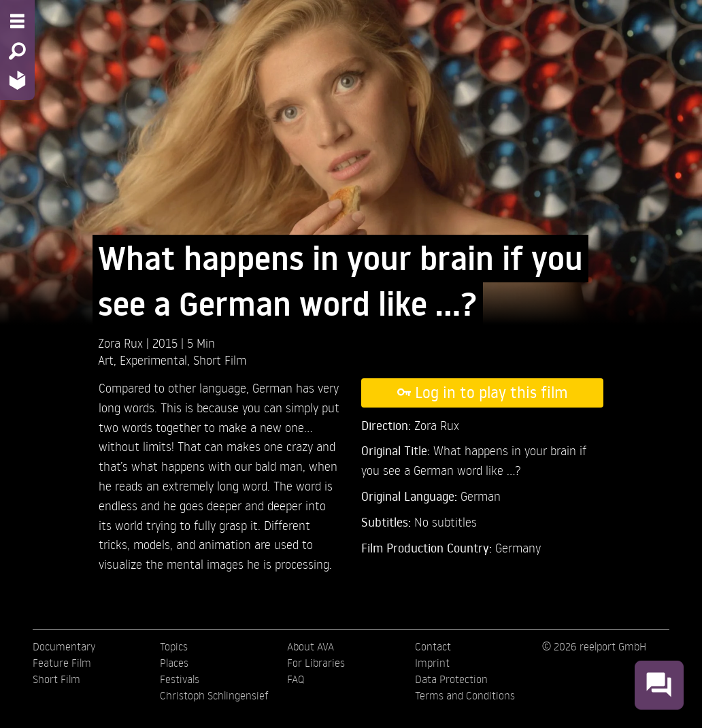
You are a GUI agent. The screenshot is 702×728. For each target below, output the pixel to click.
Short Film (220, 360)
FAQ (296, 679)
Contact (433, 646)
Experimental (153, 360)
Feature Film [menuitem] (62, 663)
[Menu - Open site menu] (17, 21)
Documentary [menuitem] (64, 646)
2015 (167, 343)
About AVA (311, 646)
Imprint (432, 663)
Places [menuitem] (174, 663)
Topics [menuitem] (174, 646)
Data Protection (451, 679)
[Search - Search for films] (17, 51)
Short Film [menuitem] (56, 679)
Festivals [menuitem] (180, 679)
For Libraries (316, 663)
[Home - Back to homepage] (17, 80)
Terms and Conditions (465, 695)
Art (106, 360)
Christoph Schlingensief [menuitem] (214, 695)
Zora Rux (122, 343)
